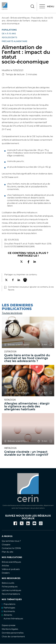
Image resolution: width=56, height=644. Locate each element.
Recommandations (11, 594)
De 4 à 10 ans (9, 34)
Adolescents (9, 38)
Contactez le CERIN (11, 548)
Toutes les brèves (12, 313)
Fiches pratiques (10, 587)
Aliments (7, 615)
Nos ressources (11, 578)
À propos (7, 536)
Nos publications (12, 557)
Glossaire (6, 545)
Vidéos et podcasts (11, 569)
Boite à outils (8, 583)
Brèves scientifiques (20, 18)
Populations (37, 18)
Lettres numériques (11, 590)
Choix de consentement (13, 637)
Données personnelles (13, 633)
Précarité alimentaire (15, 41)
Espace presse (9, 625)
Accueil (5, 18)
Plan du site (8, 552)
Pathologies (8, 608)
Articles (5, 566)
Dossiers (6, 573)
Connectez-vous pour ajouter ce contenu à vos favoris (51, 345)
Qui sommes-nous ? (11, 541)
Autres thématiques (13, 619)
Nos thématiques (12, 599)
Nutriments (8, 611)
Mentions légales (10, 629)
